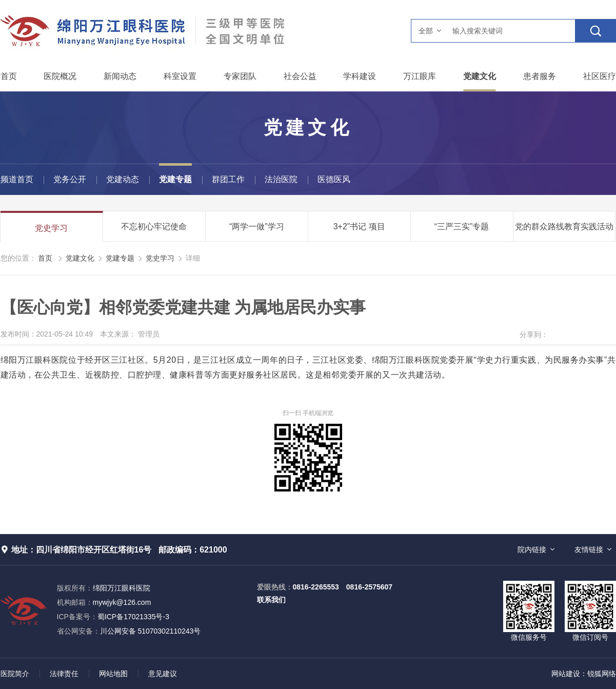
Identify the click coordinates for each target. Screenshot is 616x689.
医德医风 (334, 179)
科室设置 (180, 76)
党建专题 (175, 179)
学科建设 (360, 76)
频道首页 (17, 179)
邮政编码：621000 (193, 550)
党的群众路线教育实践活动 (564, 227)
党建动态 (123, 179)
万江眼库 (420, 76)
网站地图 (113, 674)
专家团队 (240, 76)
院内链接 (532, 549)
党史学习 (51, 228)
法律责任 (64, 674)
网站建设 (566, 674)
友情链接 (589, 549)
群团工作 (228, 179)
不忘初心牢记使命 (154, 227)
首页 (9, 76)
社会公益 (300, 76)
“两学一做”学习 (257, 227)
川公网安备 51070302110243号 (129, 631)
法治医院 (281, 179)
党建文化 (480, 76)
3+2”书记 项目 (359, 227)
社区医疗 (600, 76)
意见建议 (163, 674)
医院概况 (60, 76)
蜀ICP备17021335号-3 (133, 617)
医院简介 (15, 674)
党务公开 (70, 179)
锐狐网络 (602, 674)
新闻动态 (120, 76)
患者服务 (540, 76)
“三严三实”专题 (462, 227)
